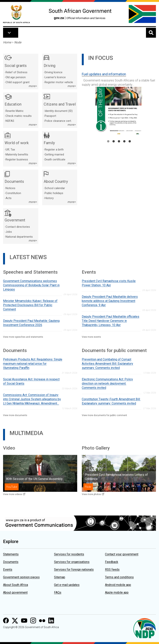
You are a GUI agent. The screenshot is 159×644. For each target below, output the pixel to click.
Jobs (9, 232)
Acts (9, 198)
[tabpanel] (119, 102)
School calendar (55, 188)
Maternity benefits (17, 154)
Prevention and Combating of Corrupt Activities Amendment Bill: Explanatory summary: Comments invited (107, 364)
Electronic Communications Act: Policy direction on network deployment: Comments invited (107, 383)
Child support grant (18, 82)
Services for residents (69, 554)
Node (18, 42)
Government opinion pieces (21, 577)
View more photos (91, 494)
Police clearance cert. (58, 121)
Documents (11, 562)
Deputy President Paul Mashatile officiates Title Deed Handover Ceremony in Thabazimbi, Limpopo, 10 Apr (111, 321)
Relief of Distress (16, 72)
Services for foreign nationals (74, 570)
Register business (17, 159)
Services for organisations (72, 562)
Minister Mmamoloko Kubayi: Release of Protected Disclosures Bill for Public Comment (30, 305)
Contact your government (122, 554)
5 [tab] (130, 141)
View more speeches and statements (23, 337)
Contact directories (18, 227)
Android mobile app (118, 585)
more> (33, 86)
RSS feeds (112, 570)
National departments (19, 237)
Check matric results (19, 116)
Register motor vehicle (59, 82)
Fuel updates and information (104, 74)
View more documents (15, 415)
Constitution (13, 193)
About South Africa (16, 585)
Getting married (54, 154)
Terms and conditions (119, 577)
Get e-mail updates (67, 585)
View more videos (13, 494)
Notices (10, 188)
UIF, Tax (10, 150)
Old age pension (16, 77)
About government (15, 592)
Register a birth (54, 150)
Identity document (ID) (59, 111)
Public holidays (54, 193)
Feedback (112, 562)
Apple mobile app (117, 592)
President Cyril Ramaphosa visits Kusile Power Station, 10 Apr (109, 283)
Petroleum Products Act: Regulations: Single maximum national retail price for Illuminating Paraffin (33, 364)
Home (7, 42)
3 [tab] (119, 141)
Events (8, 570)
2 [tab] (114, 141)
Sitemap (60, 577)
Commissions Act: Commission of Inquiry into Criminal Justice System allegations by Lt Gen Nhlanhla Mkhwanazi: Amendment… (32, 399)
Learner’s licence (55, 77)
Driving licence (54, 72)
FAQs (58, 592)
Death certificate (55, 159)
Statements (11, 554)
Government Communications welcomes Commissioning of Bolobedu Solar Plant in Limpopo (31, 285)
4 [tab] (124, 141)
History (49, 198)
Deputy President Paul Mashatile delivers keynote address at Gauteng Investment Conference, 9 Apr (110, 301)
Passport (50, 116)
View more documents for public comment (104, 415)
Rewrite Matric (15, 111)
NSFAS (10, 121)
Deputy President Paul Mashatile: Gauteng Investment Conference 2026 (31, 323)
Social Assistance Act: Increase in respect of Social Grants (31, 381)
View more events (91, 337)
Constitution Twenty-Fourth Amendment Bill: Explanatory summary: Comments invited (111, 401)
